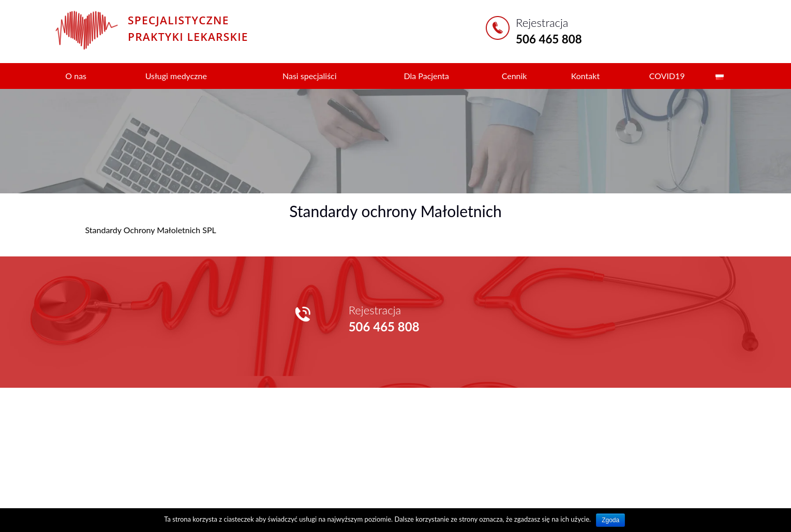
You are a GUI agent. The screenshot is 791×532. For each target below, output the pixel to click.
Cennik (514, 76)
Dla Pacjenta (426, 76)
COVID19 (667, 76)
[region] (395, 141)
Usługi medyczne (176, 76)
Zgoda (610, 520)
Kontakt (585, 76)
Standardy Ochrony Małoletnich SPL (151, 230)
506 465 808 (549, 39)
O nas (76, 76)
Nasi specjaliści (310, 76)
